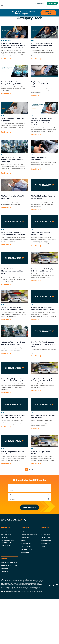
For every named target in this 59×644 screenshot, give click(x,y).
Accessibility (5, 613)
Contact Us (4, 616)
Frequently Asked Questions (29, 577)
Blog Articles (25, 574)
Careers (43, 589)
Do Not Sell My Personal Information (28, 640)
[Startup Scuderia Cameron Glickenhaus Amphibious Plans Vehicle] (14, 281)
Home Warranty (6, 588)
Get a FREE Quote (29, 549)
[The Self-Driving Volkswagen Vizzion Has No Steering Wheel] (14, 323)
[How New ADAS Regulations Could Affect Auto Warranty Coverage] (45, 34)
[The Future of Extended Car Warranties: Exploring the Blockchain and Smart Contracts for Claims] (45, 116)
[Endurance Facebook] (46, 630)
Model (12, 537)
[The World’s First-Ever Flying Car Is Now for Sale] (45, 201)
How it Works (5, 580)
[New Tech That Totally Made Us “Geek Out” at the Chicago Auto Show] (45, 361)
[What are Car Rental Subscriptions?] (45, 159)
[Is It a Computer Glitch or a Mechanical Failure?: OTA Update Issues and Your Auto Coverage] (14, 34)
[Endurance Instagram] (57, 630)
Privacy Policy (4, 640)
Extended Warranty (7, 44)
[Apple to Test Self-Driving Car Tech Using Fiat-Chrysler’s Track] (45, 401)
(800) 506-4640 (48, 13)
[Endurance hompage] (13, 562)
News (33, 44)
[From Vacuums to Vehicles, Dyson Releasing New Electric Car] (45, 281)
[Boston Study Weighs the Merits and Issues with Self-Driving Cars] (14, 401)
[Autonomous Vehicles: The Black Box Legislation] (45, 441)
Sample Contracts (26, 586)
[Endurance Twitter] (53, 630)
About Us (44, 574)
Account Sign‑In (40, 3)
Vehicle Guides (25, 595)
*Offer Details (48, 640)
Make (11, 532)
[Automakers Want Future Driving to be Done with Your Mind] (14, 361)
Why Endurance (45, 577)
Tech (3, 86)
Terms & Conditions (40, 640)
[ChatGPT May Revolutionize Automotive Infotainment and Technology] (14, 159)
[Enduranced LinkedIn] (49, 630)
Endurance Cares (46, 583)
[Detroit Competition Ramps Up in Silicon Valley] (14, 481)
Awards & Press (46, 580)
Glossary (24, 583)
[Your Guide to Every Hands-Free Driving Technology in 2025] (14, 76)
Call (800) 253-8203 (7, 574)
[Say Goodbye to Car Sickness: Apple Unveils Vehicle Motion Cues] (45, 76)
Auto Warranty (25, 580)
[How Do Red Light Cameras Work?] (45, 481)
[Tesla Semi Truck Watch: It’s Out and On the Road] (45, 241)
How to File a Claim (27, 592)
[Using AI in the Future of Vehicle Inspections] (14, 116)
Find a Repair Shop (26, 589)
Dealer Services (46, 586)
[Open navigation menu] (2, 6)
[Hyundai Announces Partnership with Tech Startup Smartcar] (14, 441)
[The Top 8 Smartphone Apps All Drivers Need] (14, 201)
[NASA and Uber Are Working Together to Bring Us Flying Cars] (14, 241)
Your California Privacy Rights (14, 640)
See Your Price (52, 3)
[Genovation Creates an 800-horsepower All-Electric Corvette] (45, 323)
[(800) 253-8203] (52, 6)
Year (11, 528)
